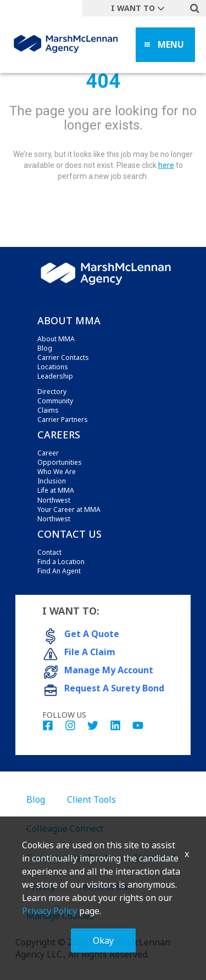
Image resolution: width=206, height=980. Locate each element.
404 (103, 81)
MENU (171, 44)
